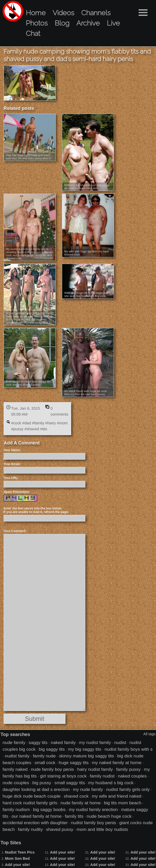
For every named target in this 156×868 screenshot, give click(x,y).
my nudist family (95, 742)
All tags (149, 734)
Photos (37, 23)
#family (38, 423)
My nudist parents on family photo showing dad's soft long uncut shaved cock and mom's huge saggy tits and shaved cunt (30, 254)
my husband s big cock (111, 783)
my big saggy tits (85, 749)
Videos (63, 13)
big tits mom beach (123, 803)
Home (36, 13)
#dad (26, 423)
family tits (74, 816)
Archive (88, 23)
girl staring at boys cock (63, 776)
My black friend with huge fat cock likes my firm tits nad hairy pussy (85, 393)
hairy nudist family (95, 769)
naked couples (132, 776)
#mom (62, 423)
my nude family (88, 789)
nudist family (17, 756)
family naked (15, 769)
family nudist (102, 776)
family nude (44, 756)
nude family (14, 742)
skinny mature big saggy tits (87, 756)
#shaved (32, 429)
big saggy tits (52, 749)
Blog (62, 23)
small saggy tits (70, 783)
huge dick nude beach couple (32, 796)
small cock (45, 763)
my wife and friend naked (117, 796)
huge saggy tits (74, 763)
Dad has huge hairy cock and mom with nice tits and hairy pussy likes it (28, 157)
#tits (44, 429)
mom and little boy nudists (102, 829)
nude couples (16, 783)
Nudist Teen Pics (20, 852)
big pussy (42, 783)
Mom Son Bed (17, 858)
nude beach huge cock (109, 816)
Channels (96, 13)
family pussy (129, 769)
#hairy (51, 423)
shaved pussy (60, 829)
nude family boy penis (52, 769)
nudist (120, 742)
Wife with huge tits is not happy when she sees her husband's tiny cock (88, 294)
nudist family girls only (128, 789)
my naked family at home (117, 763)
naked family (63, 742)
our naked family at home (37, 816)
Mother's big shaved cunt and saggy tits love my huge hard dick (87, 187)
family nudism (16, 809)
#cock (16, 423)
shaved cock (76, 796)
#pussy (17, 429)
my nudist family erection (93, 809)
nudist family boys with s (128, 749)
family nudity (30, 829)
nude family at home (81, 803)
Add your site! (17, 865)
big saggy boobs (49, 809)
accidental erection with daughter (35, 823)
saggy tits (38, 742)
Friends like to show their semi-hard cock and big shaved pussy (28, 383)
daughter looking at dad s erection (36, 789)
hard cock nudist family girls (30, 803)
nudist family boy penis (93, 823)
